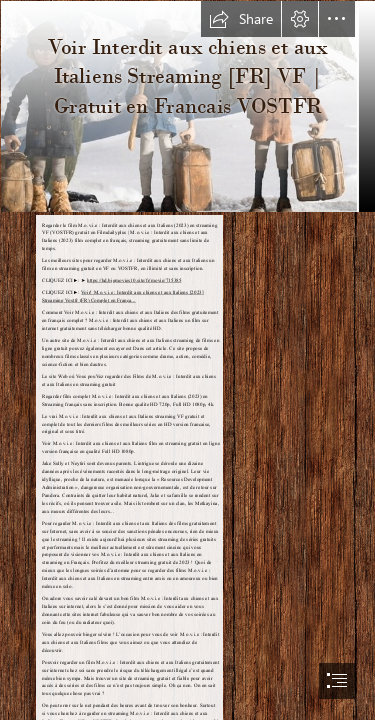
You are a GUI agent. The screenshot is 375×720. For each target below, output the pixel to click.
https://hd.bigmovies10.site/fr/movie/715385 (134, 281)
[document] (187, 360)
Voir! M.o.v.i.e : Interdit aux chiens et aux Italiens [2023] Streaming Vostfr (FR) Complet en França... (123, 297)
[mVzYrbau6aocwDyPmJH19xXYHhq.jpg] (187, 105)
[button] (241, 19)
